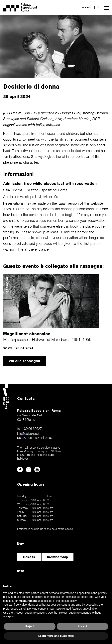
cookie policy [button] (69, 601)
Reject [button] (30, 626)
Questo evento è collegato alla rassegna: (54, 266)
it (98, 7)
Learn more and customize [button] (56, 636)
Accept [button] (82, 626)
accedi (86, 7)
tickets (29, 557)
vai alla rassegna (24, 361)
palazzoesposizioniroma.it (35, 438)
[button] (105, 7)
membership (57, 557)
